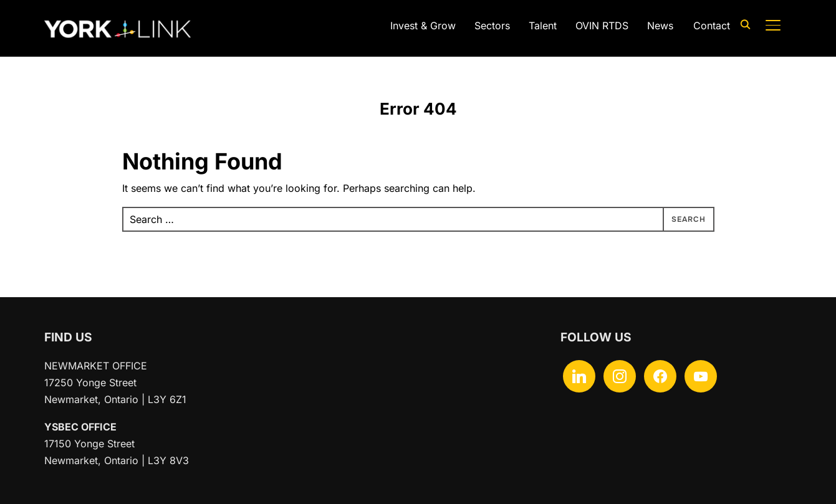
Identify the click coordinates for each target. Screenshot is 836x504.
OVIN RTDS (602, 26)
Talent (543, 26)
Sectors (492, 26)
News (660, 26)
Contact (712, 26)
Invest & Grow (423, 26)
